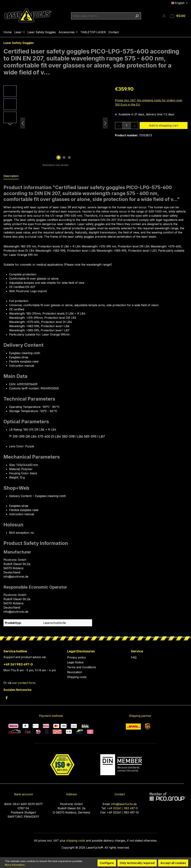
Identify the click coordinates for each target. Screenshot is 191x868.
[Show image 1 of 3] (59, 157)
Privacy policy (76, 657)
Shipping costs (77, 677)
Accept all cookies (173, 863)
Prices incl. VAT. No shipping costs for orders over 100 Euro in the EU (149, 102)
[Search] (137, 16)
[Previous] (23, 123)
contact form (26, 683)
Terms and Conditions (82, 667)
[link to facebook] (7, 698)
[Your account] (164, 16)
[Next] (105, 123)
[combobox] (102, 16)
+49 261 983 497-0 (18, 664)
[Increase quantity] (135, 125)
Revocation (75, 672)
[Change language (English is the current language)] (179, 3)
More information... (15, 865)
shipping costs (76, 841)
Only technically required (137, 863)
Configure (107, 863)
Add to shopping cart (164, 125)
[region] (56, 123)
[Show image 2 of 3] (64, 157)
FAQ (134, 657)
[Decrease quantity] (119, 125)
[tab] (11, 176)
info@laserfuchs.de (124, 804)
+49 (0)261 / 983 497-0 (122, 808)
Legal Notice (75, 662)
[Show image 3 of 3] (69, 157)
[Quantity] (127, 125)
